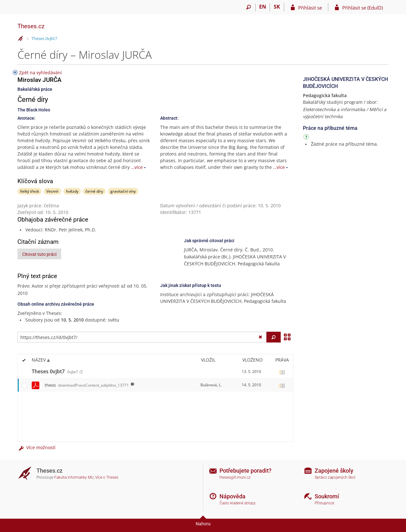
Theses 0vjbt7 (44, 38)
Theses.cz (31, 26)
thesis (87, 385)
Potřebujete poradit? (246, 471)
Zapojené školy (334, 471)
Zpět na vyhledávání (40, 73)
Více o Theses (107, 477)
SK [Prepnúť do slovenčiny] (277, 7)
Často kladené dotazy (238, 503)
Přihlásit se (310, 8)
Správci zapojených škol (335, 477)
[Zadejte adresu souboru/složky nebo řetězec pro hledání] (142, 337)
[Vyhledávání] (249, 7)
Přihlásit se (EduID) (363, 8)
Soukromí (327, 496)
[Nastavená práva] (282, 372)
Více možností (36, 447)
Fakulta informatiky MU (74, 477)
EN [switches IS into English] (263, 7)
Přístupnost (324, 503)
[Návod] (307, 138)
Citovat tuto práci (39, 254)
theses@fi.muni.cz (235, 477)
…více (137, 167)
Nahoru (203, 524)
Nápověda (232, 496)
